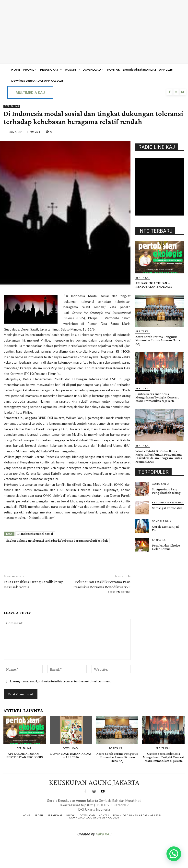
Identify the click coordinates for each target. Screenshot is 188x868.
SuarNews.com (86, 847)
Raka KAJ (103, 834)
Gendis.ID (144, 549)
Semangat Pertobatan (167, 503)
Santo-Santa (161, 479)
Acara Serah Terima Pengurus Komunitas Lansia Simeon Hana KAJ (160, 338)
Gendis (109, 847)
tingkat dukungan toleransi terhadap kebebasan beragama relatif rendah (57, 541)
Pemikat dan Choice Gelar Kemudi (166, 542)
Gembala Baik (162, 517)
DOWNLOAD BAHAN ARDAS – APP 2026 (71, 755)
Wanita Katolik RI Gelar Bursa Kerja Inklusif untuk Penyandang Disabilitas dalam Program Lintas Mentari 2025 (160, 452)
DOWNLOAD (70, 748)
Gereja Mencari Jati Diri (165, 524)
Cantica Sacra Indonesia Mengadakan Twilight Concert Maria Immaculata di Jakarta (156, 393)
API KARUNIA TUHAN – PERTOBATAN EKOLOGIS (154, 285)
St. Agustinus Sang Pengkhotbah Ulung (166, 486)
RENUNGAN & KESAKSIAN (168, 498)
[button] (174, 854)
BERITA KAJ (12, 106)
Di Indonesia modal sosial (35, 534)
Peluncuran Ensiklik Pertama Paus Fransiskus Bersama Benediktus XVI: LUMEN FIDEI (101, 587)
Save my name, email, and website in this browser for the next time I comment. (60, 681)
